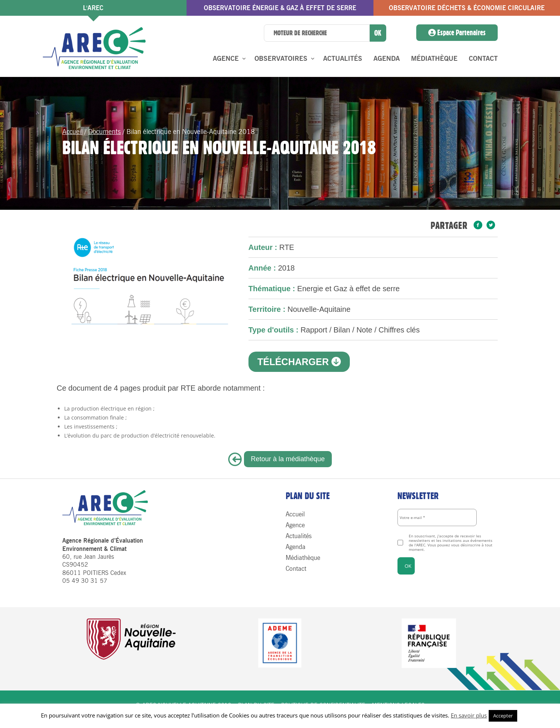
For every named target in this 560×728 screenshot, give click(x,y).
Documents (105, 132)
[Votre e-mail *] (437, 517)
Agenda (387, 59)
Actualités (343, 59)
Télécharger (299, 362)
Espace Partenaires (457, 33)
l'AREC (93, 8)
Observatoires (281, 59)
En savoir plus (469, 715)
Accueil (72, 132)
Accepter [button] (503, 716)
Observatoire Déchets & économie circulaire (467, 8)
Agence (226, 59)
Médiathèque (434, 59)
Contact (483, 59)
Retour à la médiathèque (288, 459)
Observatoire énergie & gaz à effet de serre (280, 8)
